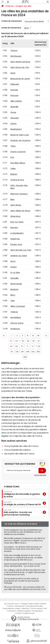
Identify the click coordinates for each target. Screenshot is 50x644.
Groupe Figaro (37, 611)
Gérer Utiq (25, 609)
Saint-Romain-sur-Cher (21, 250)
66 (34, 341)
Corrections (12, 611)
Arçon (13, 261)
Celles (13, 168)
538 (28, 352)
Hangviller (15, 278)
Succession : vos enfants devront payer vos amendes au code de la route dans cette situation (23, 549)
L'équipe (24, 604)
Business (10, 6)
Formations (12, 487)
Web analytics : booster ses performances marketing (18, 513)
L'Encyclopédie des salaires (17, 450)
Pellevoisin (15, 84)
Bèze (12, 199)
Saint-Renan (16, 205)
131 (12, 352)
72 (32, 346)
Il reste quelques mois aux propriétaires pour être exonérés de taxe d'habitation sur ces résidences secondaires (23, 532)
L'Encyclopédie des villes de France (21, 446)
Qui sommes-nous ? (12, 604)
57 (11, 341)
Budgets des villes (24, 6)
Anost (13, 73)
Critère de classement (12, 21)
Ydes (13, 301)
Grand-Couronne (18, 152)
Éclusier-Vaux (16, 244)
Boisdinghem (16, 129)
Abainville (14, 107)
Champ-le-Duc (17, 180)
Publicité (43, 604)
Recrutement (20, 606)
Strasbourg (15, 329)
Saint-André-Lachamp (20, 62)
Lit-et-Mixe (15, 272)
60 (16, 341)
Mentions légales (24, 611)
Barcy (13, 295)
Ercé (12, 157)
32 (33, 336)
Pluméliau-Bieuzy (18, 163)
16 (28, 336)
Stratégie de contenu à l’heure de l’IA (22, 503)
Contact (11, 606)
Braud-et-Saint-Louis (20, 135)
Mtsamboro (16, 216)
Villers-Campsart (18, 306)
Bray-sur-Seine (17, 222)
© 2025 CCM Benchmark (25, 613)
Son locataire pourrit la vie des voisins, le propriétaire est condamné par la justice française (22, 581)
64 (23, 341)
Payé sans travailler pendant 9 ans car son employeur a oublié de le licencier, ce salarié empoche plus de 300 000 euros (23, 558)
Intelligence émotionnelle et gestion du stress (22, 494)
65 (28, 341)
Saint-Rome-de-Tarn (20, 67)
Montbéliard (16, 317)
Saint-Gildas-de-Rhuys (20, 211)
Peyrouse (14, 95)
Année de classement (11, 28)
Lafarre (13, 124)
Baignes (14, 174)
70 (22, 346)
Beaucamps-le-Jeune (20, 79)
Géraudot (15, 118)
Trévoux (14, 50)
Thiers (13, 146)
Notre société (34, 604)
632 (33, 352)
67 (39, 341)
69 (16, 346)
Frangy (13, 112)
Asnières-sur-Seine (19, 256)
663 (38, 352)
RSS (45, 609)
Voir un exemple (40, 475)
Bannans (14, 228)
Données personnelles (35, 606)
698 (25, 357)
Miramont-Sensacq (19, 194)
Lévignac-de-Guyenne (20, 140)
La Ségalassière (17, 233)
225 (17, 352)
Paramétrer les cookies (12, 609)
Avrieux (14, 267)
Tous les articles (36, 609)
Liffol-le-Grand (17, 323)
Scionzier (14, 90)
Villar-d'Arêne (16, 101)
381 (22, 352)
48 (38, 336)
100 (39, 346)
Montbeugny (16, 56)
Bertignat (14, 289)
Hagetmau (15, 239)
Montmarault (16, 284)
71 (27, 346)
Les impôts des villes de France (19, 454)
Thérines (14, 312)
